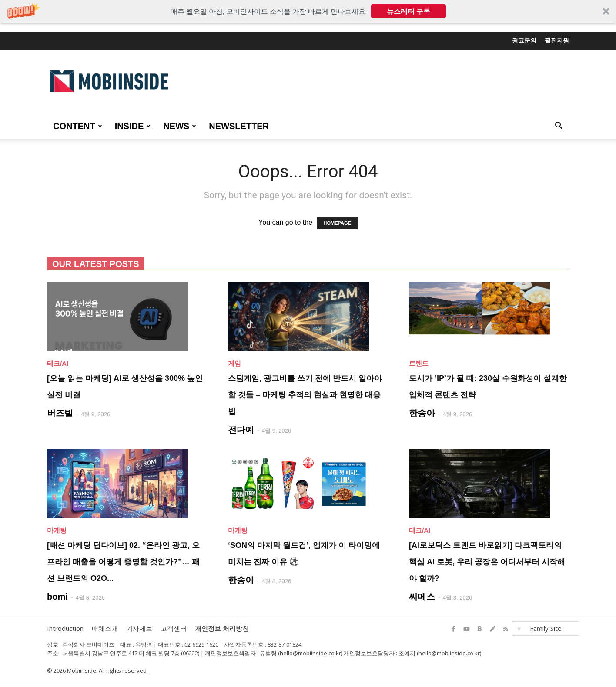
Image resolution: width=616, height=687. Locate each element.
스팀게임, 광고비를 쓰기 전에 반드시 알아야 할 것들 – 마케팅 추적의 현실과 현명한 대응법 (305, 395)
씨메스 (422, 597)
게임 (234, 363)
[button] (308, 11)
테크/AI (58, 363)
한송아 (422, 413)
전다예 (241, 430)
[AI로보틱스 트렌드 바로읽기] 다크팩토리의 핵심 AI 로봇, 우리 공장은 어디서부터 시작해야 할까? (487, 562)
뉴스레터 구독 (408, 11)
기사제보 (139, 628)
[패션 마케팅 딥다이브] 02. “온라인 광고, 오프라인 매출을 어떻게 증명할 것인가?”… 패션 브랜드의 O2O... (123, 562)
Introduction (65, 628)
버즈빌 (60, 413)
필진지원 (557, 40)
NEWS (180, 126)
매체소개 (105, 628)
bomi (57, 597)
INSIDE (133, 126)
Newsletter (239, 126)
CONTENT (78, 126)
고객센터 (174, 628)
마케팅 (57, 530)
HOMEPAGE (337, 223)
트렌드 (419, 363)
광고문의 (524, 40)
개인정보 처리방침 (222, 628)
